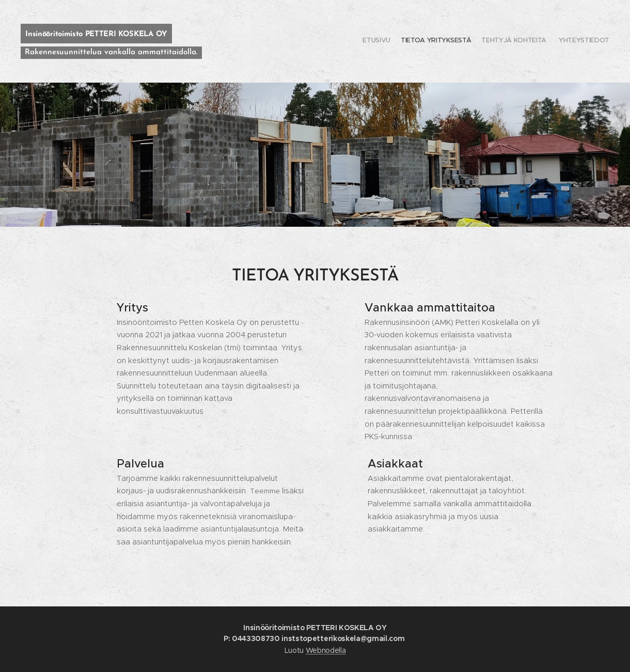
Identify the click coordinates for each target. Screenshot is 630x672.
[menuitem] (580, 41)
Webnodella (326, 650)
